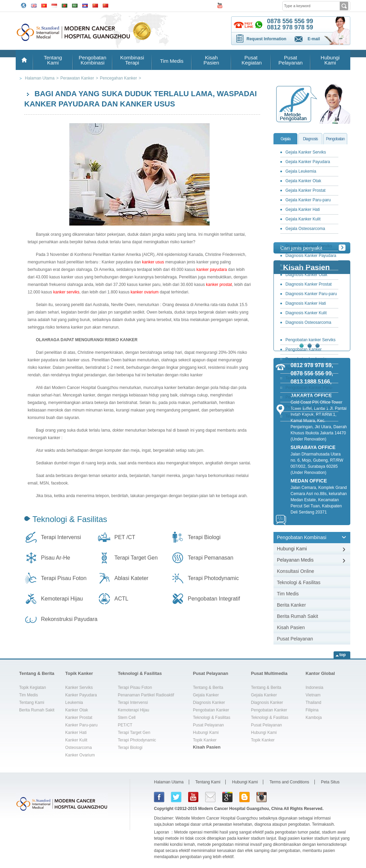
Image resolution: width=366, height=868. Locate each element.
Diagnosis (310, 139)
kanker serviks (66, 292)
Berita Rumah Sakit (298, 616)
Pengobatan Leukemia (306, 359)
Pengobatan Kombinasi (93, 60)
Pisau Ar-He (55, 558)
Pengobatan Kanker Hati (308, 397)
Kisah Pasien (211, 60)
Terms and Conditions (290, 782)
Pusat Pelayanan (291, 60)
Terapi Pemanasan (210, 558)
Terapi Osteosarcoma (305, 416)
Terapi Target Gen (136, 558)
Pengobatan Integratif (214, 599)
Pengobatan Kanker (211, 710)
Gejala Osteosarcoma (305, 229)
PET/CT (125, 725)
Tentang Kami (53, 60)
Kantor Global (320, 673)
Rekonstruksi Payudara (69, 619)
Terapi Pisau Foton (64, 578)
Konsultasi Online (295, 571)
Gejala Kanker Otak (303, 181)
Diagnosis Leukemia (304, 265)
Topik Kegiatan (33, 688)
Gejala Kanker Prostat (305, 190)
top (343, 655)
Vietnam (313, 695)
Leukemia (74, 703)
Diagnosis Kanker (209, 703)
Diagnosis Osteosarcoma (308, 322)
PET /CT (125, 537)
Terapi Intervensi (61, 537)
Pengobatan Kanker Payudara (302, 351)
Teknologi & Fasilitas (70, 519)
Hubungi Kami (330, 60)
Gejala (286, 139)
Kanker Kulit (76, 740)
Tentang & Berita (37, 673)
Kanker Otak (77, 710)
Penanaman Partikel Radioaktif (146, 695)
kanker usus (153, 262)
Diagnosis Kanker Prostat (308, 284)
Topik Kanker (79, 673)
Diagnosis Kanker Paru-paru (311, 294)
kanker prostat (219, 285)
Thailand (313, 703)
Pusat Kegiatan (251, 60)
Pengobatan (335, 139)
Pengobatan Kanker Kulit (308, 407)
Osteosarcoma (79, 748)
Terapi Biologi (204, 537)
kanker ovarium (145, 292)
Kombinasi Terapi (132, 60)
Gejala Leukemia (301, 171)
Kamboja (314, 718)
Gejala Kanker (206, 695)
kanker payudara (212, 270)
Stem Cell (127, 718)
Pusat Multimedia (269, 673)
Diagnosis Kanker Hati (306, 303)
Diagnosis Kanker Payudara (311, 256)
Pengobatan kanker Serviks (311, 340)
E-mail (314, 39)
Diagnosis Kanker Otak (306, 275)
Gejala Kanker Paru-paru (308, 200)
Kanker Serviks (79, 688)
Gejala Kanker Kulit (303, 219)
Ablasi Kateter (131, 578)
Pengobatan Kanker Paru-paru (307, 389)
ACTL (121, 599)
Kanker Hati (76, 733)
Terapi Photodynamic (213, 578)
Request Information (266, 39)
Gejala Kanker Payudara (308, 162)
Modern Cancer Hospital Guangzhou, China (241, 809)
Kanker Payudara (81, 695)
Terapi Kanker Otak (303, 368)
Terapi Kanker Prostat (305, 378)
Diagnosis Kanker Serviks (309, 246)
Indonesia (314, 688)
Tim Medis (172, 61)
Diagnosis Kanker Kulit (306, 313)
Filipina (312, 710)
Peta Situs (330, 782)
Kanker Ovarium (80, 755)
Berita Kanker (291, 605)
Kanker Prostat (79, 718)
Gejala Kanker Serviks (306, 152)
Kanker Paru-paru (81, 725)
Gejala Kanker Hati (303, 209)
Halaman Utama (169, 782)
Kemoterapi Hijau (62, 599)
